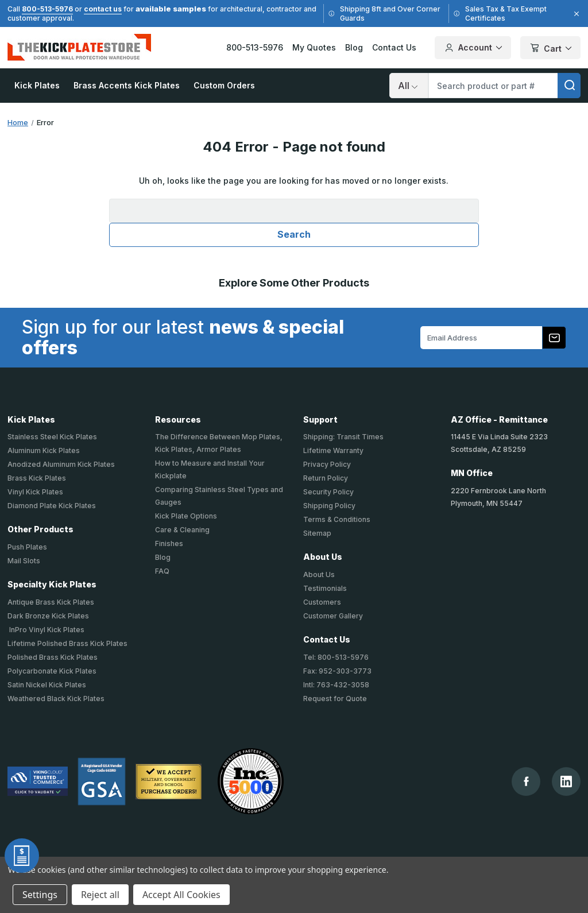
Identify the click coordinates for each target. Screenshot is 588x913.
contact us (103, 9)
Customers (322, 602)
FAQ (162, 571)
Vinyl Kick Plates (35, 492)
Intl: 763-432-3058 (336, 685)
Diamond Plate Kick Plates (52, 506)
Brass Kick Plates (37, 478)
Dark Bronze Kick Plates (48, 616)
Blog (354, 47)
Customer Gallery (333, 616)
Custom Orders (224, 85)
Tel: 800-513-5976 (336, 657)
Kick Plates (37, 85)
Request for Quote (335, 699)
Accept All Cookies (181, 895)
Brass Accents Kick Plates (127, 85)
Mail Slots (24, 561)
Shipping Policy (329, 506)
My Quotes (314, 47)
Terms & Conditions (337, 519)
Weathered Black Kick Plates (56, 699)
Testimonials (325, 588)
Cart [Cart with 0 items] (550, 49)
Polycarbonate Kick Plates (52, 671)
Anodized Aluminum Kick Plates (61, 464)
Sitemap (317, 533)
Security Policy (328, 492)
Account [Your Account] (473, 48)
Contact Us (394, 47)
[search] (569, 86)
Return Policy (326, 478)
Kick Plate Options (186, 516)
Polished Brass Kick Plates (53, 657)
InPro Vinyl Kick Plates (46, 630)
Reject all (100, 895)
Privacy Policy (327, 464)
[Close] (575, 14)
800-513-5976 (47, 9)
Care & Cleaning (182, 530)
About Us (319, 575)
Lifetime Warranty (333, 450)
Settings (40, 895)
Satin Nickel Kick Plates (47, 685)
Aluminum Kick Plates (44, 450)
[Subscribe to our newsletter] (554, 338)
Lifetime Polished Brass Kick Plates (67, 643)
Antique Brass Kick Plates (51, 602)
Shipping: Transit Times (343, 437)
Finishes (169, 543)
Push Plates (27, 547)
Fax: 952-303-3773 (337, 671)
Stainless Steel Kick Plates (52, 437)
